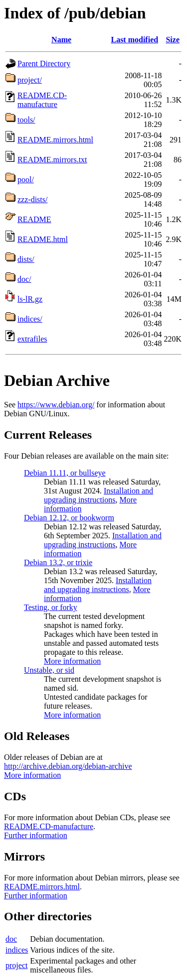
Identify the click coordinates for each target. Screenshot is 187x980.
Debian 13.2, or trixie (58, 562)
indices (17, 950)
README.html (43, 239)
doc (11, 939)
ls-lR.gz (30, 299)
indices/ (30, 319)
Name (61, 40)
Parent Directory (44, 63)
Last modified (134, 40)
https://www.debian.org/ (56, 405)
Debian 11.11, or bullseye (65, 473)
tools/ (26, 120)
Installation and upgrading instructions (98, 495)
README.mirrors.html (55, 140)
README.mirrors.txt (52, 160)
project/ (30, 80)
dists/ (26, 259)
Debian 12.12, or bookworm (69, 518)
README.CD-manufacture (42, 100)
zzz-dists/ (32, 199)
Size (173, 40)
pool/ (26, 180)
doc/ (24, 279)
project (16, 965)
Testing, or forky (51, 607)
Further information (36, 835)
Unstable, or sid (49, 670)
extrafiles (32, 339)
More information (72, 661)
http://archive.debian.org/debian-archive (68, 766)
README (34, 219)
